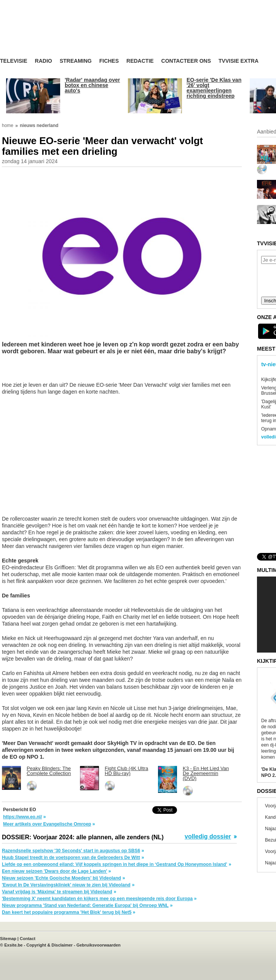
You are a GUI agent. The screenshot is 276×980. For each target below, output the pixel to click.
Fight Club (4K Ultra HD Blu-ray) (126, 771)
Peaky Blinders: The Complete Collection (49, 771)
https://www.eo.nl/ (22, 817)
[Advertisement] (63, 372)
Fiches (109, 61)
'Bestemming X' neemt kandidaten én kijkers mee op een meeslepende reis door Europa (97, 899)
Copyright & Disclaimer (49, 945)
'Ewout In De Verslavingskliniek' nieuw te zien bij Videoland (66, 885)
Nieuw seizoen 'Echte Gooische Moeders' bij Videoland (61, 878)
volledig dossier (208, 837)
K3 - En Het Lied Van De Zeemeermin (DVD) (206, 773)
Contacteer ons (186, 61)
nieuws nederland (39, 125)
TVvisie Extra (239, 61)
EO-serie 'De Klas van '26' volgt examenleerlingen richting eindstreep (214, 88)
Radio (44, 61)
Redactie (140, 61)
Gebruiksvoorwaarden (99, 945)
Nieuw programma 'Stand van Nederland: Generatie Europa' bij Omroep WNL (85, 905)
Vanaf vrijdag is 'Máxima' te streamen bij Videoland (57, 892)
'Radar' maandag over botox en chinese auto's (92, 85)
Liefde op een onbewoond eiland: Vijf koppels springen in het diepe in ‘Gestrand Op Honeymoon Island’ (115, 864)
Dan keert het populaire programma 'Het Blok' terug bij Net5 (67, 912)
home (8, 125)
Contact (28, 939)
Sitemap (8, 939)
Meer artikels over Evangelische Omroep (47, 824)
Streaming (76, 61)
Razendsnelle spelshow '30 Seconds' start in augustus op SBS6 (71, 851)
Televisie (14, 61)
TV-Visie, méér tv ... (61, 35)
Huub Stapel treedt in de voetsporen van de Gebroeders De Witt (71, 858)
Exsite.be (13, 945)
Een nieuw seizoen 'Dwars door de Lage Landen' (54, 871)
